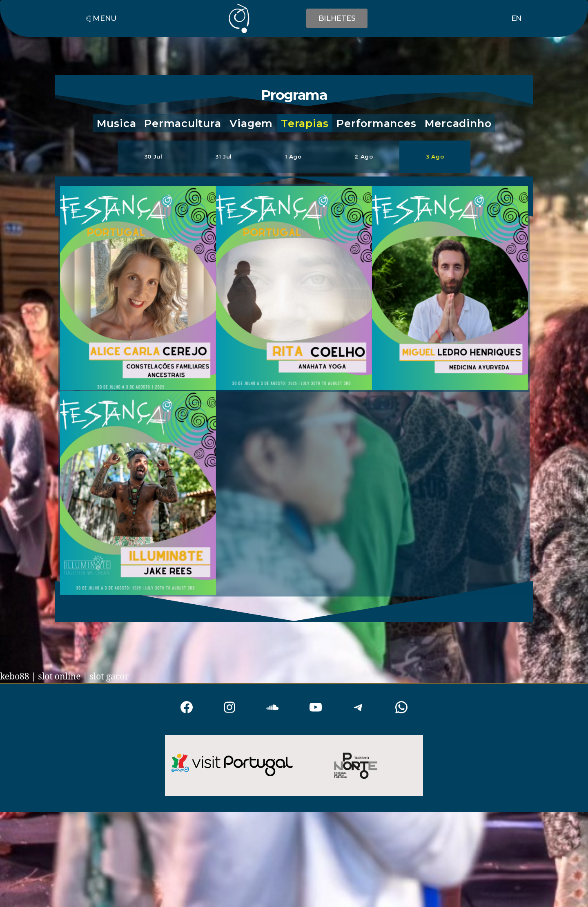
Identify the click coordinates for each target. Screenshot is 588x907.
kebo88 (15, 677)
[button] (117, 123)
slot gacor (109, 677)
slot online (59, 677)
